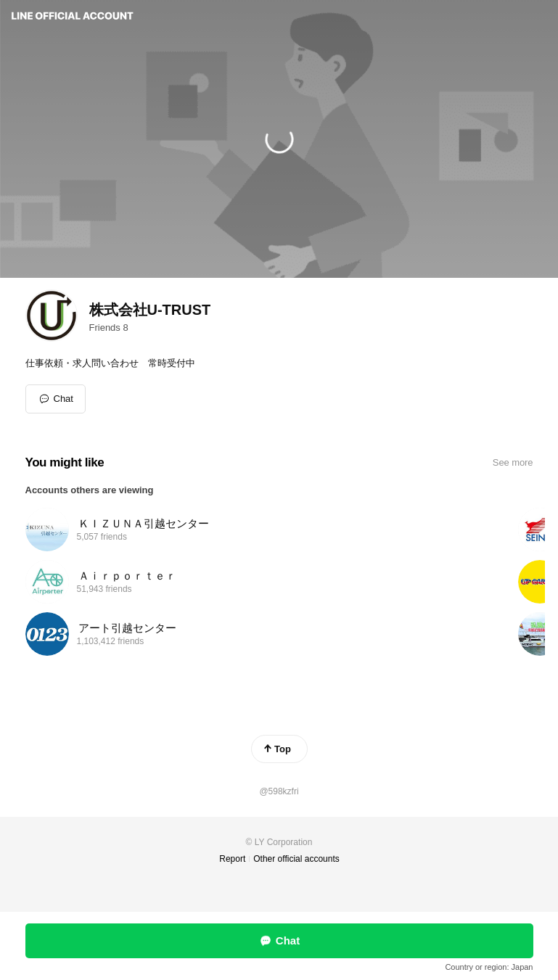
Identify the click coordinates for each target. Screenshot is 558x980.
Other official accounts (296, 859)
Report (232, 859)
